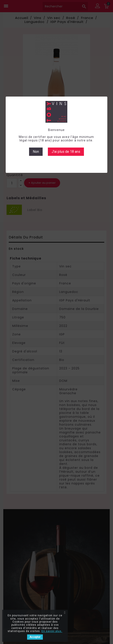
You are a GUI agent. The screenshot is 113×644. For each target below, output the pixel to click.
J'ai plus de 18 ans (66, 152)
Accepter (35, 637)
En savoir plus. (52, 631)
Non (36, 152)
